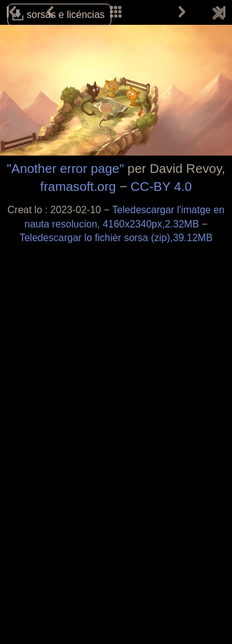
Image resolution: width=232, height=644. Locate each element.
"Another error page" (65, 168)
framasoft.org (78, 186)
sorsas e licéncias (66, 15)
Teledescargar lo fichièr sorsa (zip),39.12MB (116, 238)
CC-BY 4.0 (161, 186)
